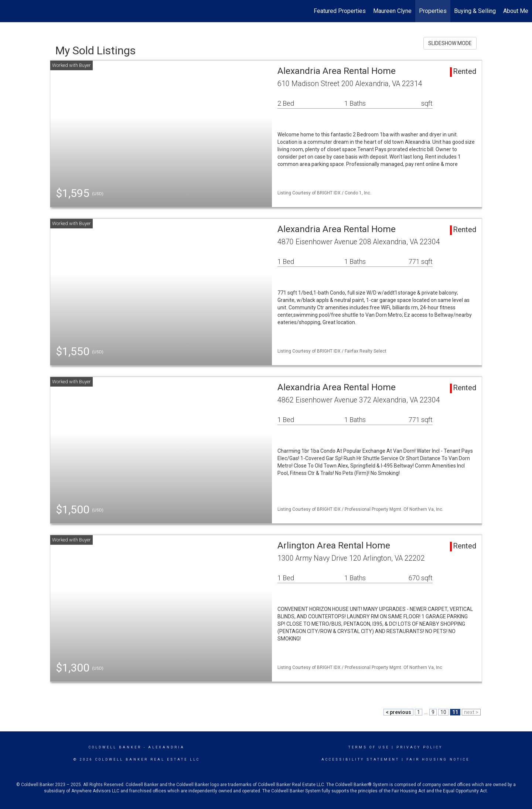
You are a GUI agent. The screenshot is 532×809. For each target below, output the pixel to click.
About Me (516, 11)
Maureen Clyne (392, 11)
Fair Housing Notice (438, 759)
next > (471, 712)
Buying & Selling (475, 11)
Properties (433, 11)
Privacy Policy (420, 747)
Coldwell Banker (115, 747)
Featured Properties (340, 11)
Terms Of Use (369, 747)
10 (443, 712)
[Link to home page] (9, 11)
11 (455, 712)
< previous (398, 712)
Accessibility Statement (360, 759)
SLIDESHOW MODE (450, 43)
